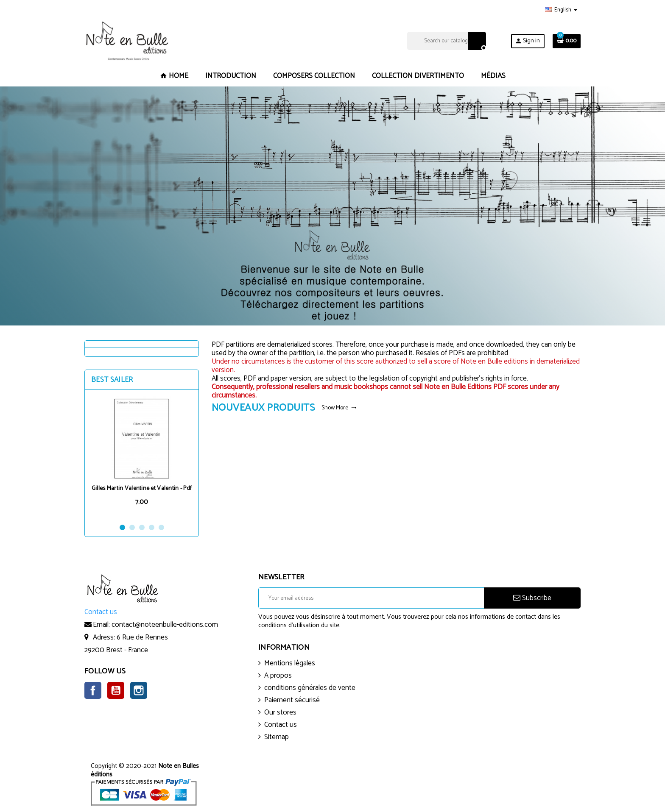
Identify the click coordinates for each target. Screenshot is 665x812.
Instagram (139, 690)
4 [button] (152, 527)
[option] (142, 456)
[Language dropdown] (561, 10)
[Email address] (371, 598)
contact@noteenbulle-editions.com (165, 625)
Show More (339, 408)
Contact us (281, 725)
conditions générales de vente (310, 688)
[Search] (446, 41)
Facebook (93, 690)
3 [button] (142, 527)
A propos (278, 676)
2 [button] (132, 527)
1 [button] (122, 527)
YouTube (116, 690)
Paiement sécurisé (292, 700)
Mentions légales (290, 663)
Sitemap (277, 737)
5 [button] (161, 527)
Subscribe (532, 598)
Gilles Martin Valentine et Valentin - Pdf (142, 488)
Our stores (280, 712)
